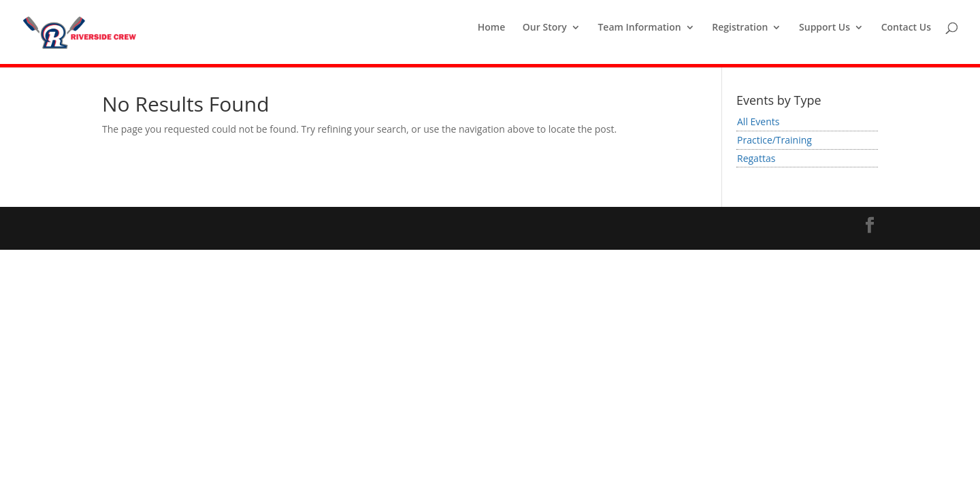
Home (492, 28)
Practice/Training (774, 140)
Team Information (639, 28)
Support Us (824, 28)
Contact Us (906, 28)
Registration (740, 28)
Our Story (545, 28)
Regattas (756, 158)
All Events (758, 121)
